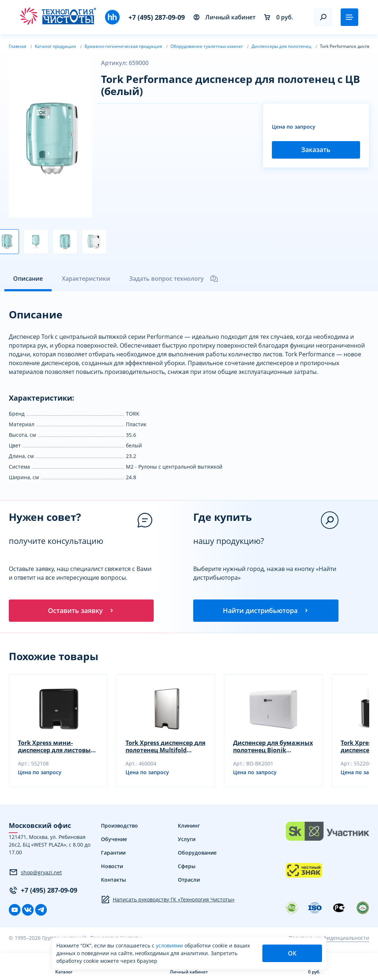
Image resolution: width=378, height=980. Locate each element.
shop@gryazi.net (35, 873)
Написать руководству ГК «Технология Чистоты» (168, 901)
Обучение (114, 840)
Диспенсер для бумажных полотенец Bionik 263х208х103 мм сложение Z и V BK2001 (273, 748)
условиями (170, 945)
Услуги (187, 840)
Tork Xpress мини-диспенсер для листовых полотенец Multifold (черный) (56, 748)
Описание (28, 279)
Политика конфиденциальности (329, 939)
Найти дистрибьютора (266, 611)
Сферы (187, 867)
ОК (292, 953)
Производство (119, 827)
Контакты (113, 881)
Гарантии (113, 854)
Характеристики (86, 279)
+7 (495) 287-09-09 (157, 17)
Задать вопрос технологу (174, 279)
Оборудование (197, 854)
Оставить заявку (81, 611)
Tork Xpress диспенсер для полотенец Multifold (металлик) (165, 748)
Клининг (189, 827)
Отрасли (189, 881)
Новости (112, 867)
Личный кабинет (224, 17)
